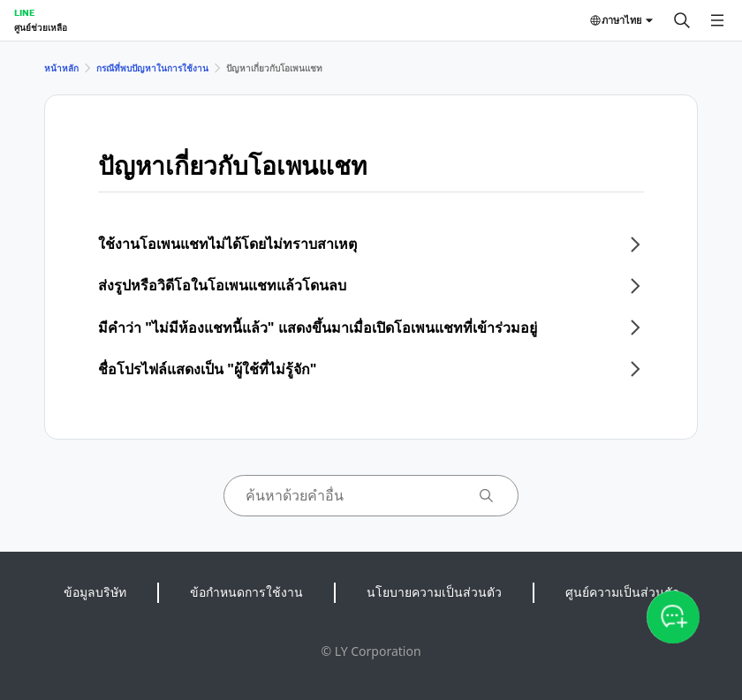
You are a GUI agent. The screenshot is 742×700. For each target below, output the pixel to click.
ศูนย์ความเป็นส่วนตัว (622, 592)
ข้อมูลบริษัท (95, 592)
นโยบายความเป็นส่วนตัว (434, 592)
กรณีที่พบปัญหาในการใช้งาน (152, 68)
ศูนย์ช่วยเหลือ (41, 27)
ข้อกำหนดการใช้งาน (246, 592)
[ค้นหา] (682, 20)
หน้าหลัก (61, 68)
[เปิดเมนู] (717, 20)
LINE (24, 12)
